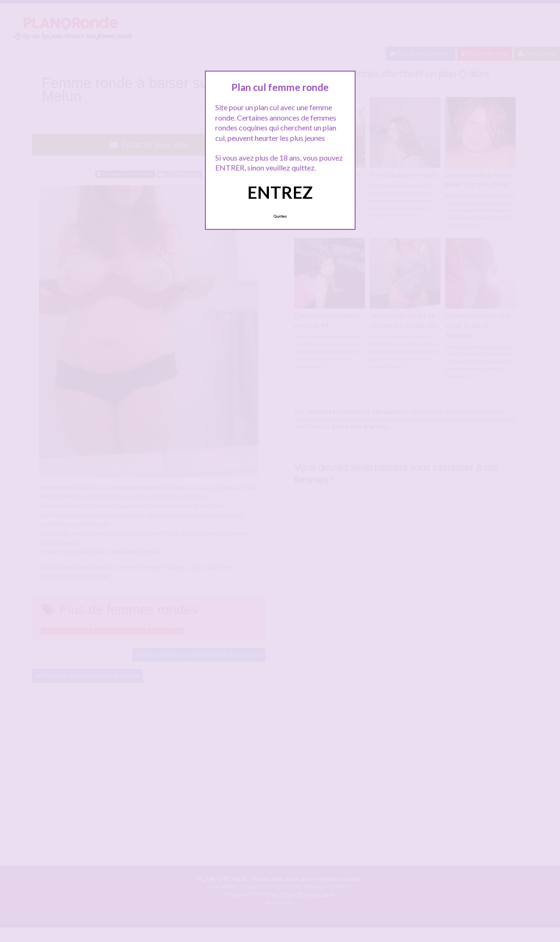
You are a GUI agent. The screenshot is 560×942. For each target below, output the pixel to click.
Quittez (280, 216)
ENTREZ (280, 192)
